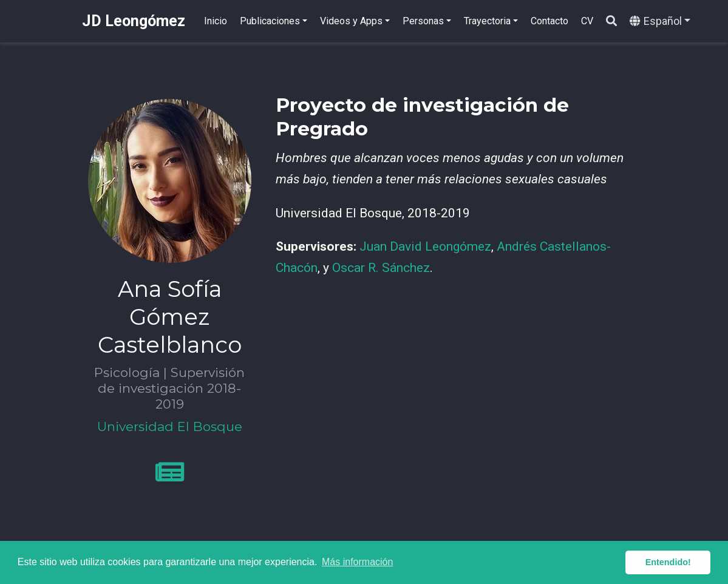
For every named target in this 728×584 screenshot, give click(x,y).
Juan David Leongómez (425, 246)
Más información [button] (357, 562)
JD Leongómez (134, 21)
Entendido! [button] (668, 562)
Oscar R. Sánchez (381, 268)
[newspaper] (170, 477)
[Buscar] (611, 22)
